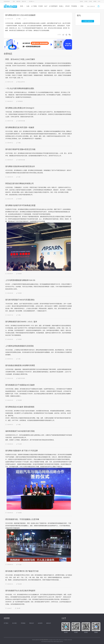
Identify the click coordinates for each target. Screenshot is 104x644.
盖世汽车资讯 (21, 378)
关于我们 (6, 623)
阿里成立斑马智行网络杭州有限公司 (20, 184)
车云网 (19, 444)
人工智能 (34, 6)
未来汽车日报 (21, 121)
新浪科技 (19, 101)
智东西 (81, 1)
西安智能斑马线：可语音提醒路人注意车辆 (22, 519)
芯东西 (90, 1)
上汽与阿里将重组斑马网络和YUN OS (20, 280)
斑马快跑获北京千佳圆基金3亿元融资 (20, 385)
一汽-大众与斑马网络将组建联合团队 (20, 88)
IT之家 (19, 565)
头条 (28, 6)
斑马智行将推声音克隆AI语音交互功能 (20, 149)
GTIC (99, 2)
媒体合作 (49, 623)
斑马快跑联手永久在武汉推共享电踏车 (20, 591)
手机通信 (74, 6)
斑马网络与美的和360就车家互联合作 (20, 166)
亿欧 (18, 177)
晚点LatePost (21, 82)
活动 (82, 6)
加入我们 (15, 623)
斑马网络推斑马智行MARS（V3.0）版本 (21, 322)
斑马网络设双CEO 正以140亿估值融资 (20, 15)
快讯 (22, 6)
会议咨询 (40, 623)
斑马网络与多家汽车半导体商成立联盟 (20, 205)
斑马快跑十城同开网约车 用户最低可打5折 (22, 571)
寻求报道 (23, 623)
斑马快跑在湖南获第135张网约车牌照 (20, 365)
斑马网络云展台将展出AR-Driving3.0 (20, 108)
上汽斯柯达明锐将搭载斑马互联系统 (20, 346)
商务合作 (32, 623)
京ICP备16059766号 (44, 640)
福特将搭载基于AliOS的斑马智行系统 (20, 431)
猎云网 (19, 400)
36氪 (18, 19)
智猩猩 (95, 1)
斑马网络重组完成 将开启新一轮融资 (20, 127)
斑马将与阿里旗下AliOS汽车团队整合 (20, 300)
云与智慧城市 (53, 6)
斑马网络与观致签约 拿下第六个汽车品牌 (22, 451)
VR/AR (67, 6)
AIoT (46, 6)
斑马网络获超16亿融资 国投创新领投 (20, 407)
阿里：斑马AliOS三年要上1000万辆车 (20, 59)
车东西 (86, 1)
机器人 (61, 6)
